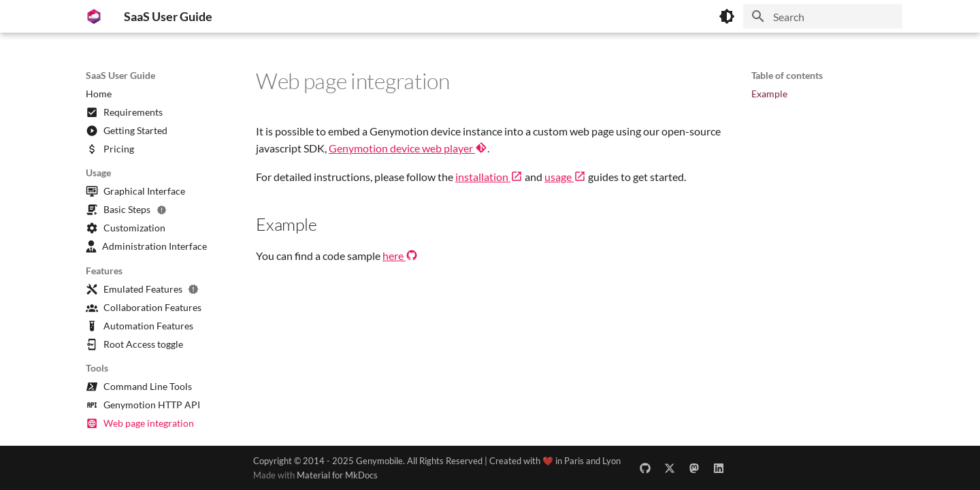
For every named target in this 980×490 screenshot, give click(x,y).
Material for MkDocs (337, 475)
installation (489, 177)
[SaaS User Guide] (94, 16)
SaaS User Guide (120, 75)
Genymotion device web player (408, 148)
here (400, 256)
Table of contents (787, 75)
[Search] (823, 16)
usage (565, 177)
